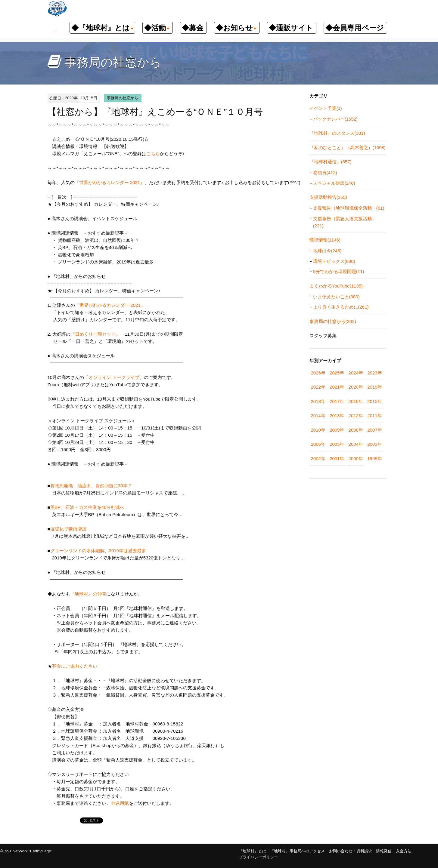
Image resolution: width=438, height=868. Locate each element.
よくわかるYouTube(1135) (336, 286)
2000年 (356, 459)
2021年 (337, 387)
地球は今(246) (327, 251)
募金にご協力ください (75, 666)
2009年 (337, 430)
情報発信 (384, 851)
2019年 (374, 387)
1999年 (374, 459)
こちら (153, 154)
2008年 (356, 430)
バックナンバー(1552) (335, 119)
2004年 (356, 444)
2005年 (337, 444)
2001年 (337, 459)
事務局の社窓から (123, 98)
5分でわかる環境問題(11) (339, 271)
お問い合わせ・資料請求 (351, 851)
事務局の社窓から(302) (333, 321)
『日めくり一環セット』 (95, 334)
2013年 (337, 416)
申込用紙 (120, 803)
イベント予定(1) (326, 108)
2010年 (318, 430)
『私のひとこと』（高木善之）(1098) (348, 148)
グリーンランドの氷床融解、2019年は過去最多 (98, 551)
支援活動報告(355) (328, 197)
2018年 (318, 401)
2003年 (374, 444)
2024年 (356, 373)
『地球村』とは (252, 851)
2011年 (374, 416)
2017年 (337, 401)
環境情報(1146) (325, 240)
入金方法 (404, 851)
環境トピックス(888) (334, 261)
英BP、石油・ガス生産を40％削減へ (90, 507)
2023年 (374, 373)
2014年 (318, 416)
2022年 (318, 387)
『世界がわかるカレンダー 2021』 (110, 182)
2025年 (337, 373)
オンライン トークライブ (114, 377)
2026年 (318, 373)
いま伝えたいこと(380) (336, 297)
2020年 (356, 387)
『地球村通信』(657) (331, 162)
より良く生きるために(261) (341, 307)
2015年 (374, 401)
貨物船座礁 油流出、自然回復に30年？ (91, 486)
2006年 (318, 444)
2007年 (374, 430)
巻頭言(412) (325, 172)
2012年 (356, 416)
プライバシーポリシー (258, 857)
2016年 (356, 401)
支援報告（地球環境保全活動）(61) (349, 208)
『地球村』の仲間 (88, 594)
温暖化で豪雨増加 (68, 529)
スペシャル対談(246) (334, 183)
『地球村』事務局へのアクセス (297, 851)
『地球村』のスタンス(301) (337, 133)
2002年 (318, 459)
